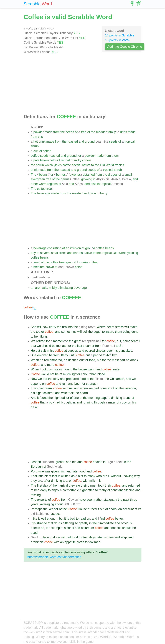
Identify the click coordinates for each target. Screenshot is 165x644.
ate (78, 486)
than (93, 374)
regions (52, 184)
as (73, 476)
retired (41, 341)
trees (63, 253)
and (81, 142)
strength (92, 384)
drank (134, 360)
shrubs (78, 253)
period (98, 355)
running (88, 402)
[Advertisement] (83, 84)
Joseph (36, 462)
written (66, 476)
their (55, 486)
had (96, 388)
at (66, 351)
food (92, 360)
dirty (56, 379)
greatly (84, 523)
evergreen (38, 179)
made (49, 132)
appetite (70, 542)
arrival (64, 486)
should (46, 346)
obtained (89, 175)
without (116, 476)
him (62, 471)
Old (102, 165)
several (45, 253)
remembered (53, 360)
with (65, 388)
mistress (118, 327)
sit (113, 388)
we (39, 346)
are (105, 476)
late (64, 346)
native (86, 165)
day (45, 486)
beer (78, 384)
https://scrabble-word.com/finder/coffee (54, 557)
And (34, 398)
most (115, 360)
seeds (70, 132)
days (92, 537)
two (86, 537)
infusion (76, 248)
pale (36, 160)
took (71, 393)
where (101, 327)
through (99, 402)
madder (101, 132)
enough (52, 519)
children (49, 393)
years (35, 504)
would (45, 374)
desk (34, 407)
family (112, 132)
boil (85, 332)
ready (116, 369)
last (80, 346)
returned (134, 486)
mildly (53, 288)
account (128, 509)
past (126, 500)
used (34, 533)
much (67, 374)
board (84, 393)
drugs (58, 523)
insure (110, 332)
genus (65, 179)
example (56, 528)
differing (68, 523)
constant (117, 490)
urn (64, 327)
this (40, 137)
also (93, 184)
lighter (76, 374)
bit (46, 476)
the (63, 132)
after (47, 481)
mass (112, 402)
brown (44, 160)
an (67, 248)
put (38, 351)
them (115, 156)
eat (45, 379)
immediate (107, 523)
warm (43, 184)
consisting (54, 248)
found (68, 369)
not (52, 374)
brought (66, 402)
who (99, 476)
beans (43, 175)
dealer (97, 462)
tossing (36, 495)
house (83, 369)
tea (38, 332)
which (49, 165)
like (61, 160)
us (71, 388)
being (127, 332)
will (39, 327)
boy (51, 402)
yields (58, 165)
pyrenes (75, 175)
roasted (73, 142)
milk (92, 481)
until (72, 355)
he (42, 360)
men (97, 542)
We (33, 341)
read (82, 519)
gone (103, 388)
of (76, 132)
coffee (47, 151)
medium (39, 267)
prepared (72, 379)
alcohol (69, 528)
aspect (55, 514)
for (48, 341)
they (34, 481)
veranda (130, 388)
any (33, 253)
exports (42, 500)
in (94, 179)
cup (36, 151)
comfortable (71, 490)
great (78, 341)
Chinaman (117, 379)
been (90, 500)
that (67, 160)
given (55, 471)
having (48, 537)
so (96, 490)
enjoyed (43, 355)
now (45, 327)
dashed (73, 360)
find (102, 519)
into (70, 327)
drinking (117, 398)
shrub (35, 146)
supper (73, 351)
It (32, 523)
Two (114, 355)
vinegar (101, 351)
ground (90, 142)
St (121, 346)
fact (55, 476)
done (135, 332)
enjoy (55, 490)
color (78, 267)
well (43, 519)
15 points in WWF (117, 40)
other (34, 184)
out (81, 360)
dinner (92, 486)
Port (34, 471)
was (48, 471)
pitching (129, 490)
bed (37, 490)
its (140, 509)
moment (59, 341)
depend (36, 384)
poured (90, 351)
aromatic (41, 288)
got (44, 369)
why (137, 476)
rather (98, 500)
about (59, 504)
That (34, 476)
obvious (126, 523)
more (51, 365)
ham (111, 537)
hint (81, 476)
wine (41, 471)
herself (54, 355)
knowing (128, 476)
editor (65, 398)
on (44, 384)
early (44, 490)
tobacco (116, 528)
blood (101, 374)
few (91, 542)
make (84, 262)
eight (39, 393)
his (52, 351)
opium (85, 528)
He (33, 351)
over (110, 351)
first (40, 486)
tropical (130, 142)
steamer (89, 346)
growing (87, 179)
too (58, 346)
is (59, 476)
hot (35, 142)
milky (78, 160)
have (82, 500)
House (82, 509)
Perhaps (37, 509)
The (34, 175)
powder (39, 132)
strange (42, 523)
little (41, 476)
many (91, 476)
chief (40, 388)
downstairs (54, 369)
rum (65, 384)
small (128, 175)
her (109, 327)
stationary (110, 500)
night (57, 398)
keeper (53, 509)
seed (37, 262)
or (80, 156)
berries (61, 175)
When (35, 360)
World (110, 165)
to (93, 165)
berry (104, 193)
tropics (119, 165)
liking (43, 336)
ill (109, 476)
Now (34, 379)
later (75, 471)
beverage (44, 193)
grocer (60, 462)
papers (105, 398)
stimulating (65, 288)
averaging (47, 504)
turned (92, 509)
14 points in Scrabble (120, 35)
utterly (64, 355)
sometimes (69, 332)
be (54, 346)
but (119, 341)
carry (53, 327)
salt (43, 351)
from (56, 132)
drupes (113, 175)
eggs (97, 332)
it (38, 398)
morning (94, 398)
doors (113, 509)
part (122, 360)
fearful (136, 341)
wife (64, 393)
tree (84, 132)
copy (123, 402)
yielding (133, 253)
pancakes (125, 351)
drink (123, 132)
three (134, 500)
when (84, 388)
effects (35, 528)
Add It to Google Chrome (125, 47)
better (119, 519)
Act (108, 355)
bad (73, 519)
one (76, 398)
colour (54, 160)
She (34, 327)
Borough (37, 467)
